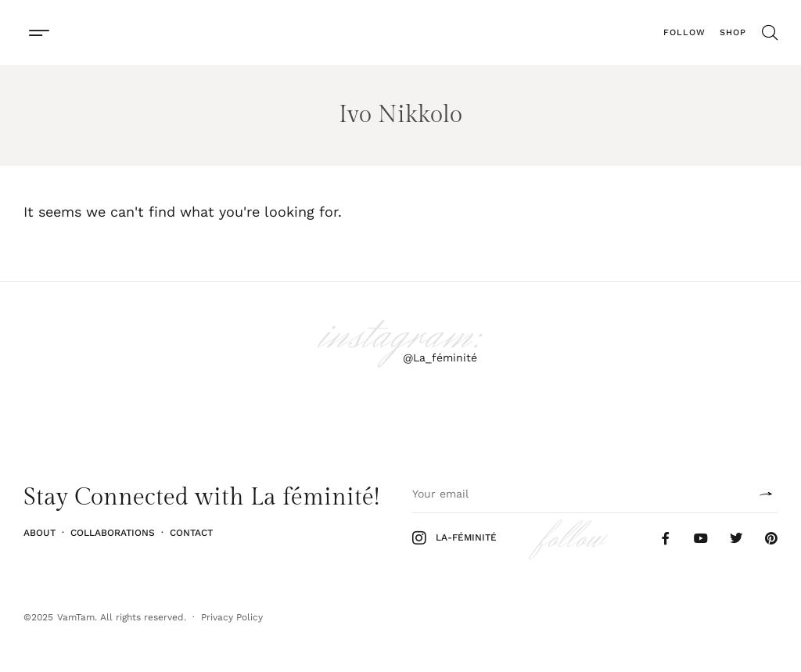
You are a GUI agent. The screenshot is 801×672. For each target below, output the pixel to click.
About (40, 533)
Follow (684, 32)
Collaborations (113, 533)
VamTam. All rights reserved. (122, 617)
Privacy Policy (232, 617)
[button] (39, 32)
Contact (191, 533)
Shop (733, 32)
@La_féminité (440, 358)
